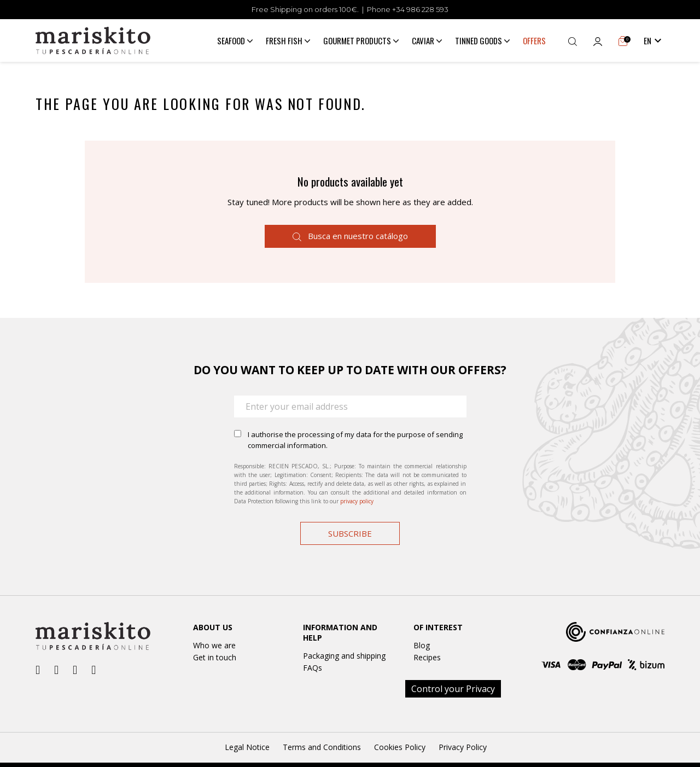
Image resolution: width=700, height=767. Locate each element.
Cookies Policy (400, 747)
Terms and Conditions (322, 747)
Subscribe (350, 533)
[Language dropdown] (654, 40)
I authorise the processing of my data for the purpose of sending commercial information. (355, 440)
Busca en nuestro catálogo (350, 236)
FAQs (313, 668)
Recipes (427, 657)
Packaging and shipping (344, 656)
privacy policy (357, 501)
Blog (422, 645)
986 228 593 (427, 9)
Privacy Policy (463, 747)
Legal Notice (247, 747)
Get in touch (215, 657)
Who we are (214, 645)
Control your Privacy (453, 689)
